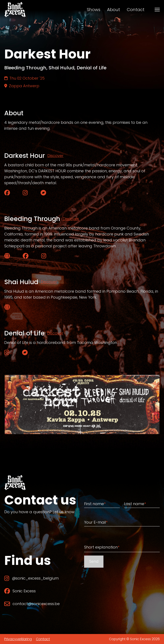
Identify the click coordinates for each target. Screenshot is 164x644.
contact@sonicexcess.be (32, 604)
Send (94, 561)
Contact (136, 10)
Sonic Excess (20, 591)
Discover (55, 156)
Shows (94, 10)
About (114, 10)
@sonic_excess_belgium (31, 578)
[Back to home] (15, 10)
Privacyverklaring (18, 639)
